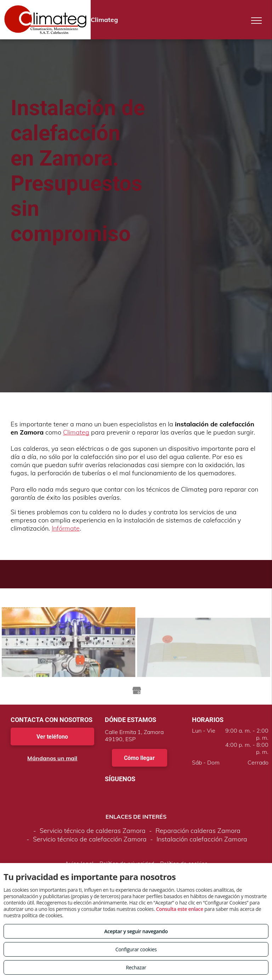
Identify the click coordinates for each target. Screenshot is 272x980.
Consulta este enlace (179, 909)
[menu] (256, 21)
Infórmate (66, 528)
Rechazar (136, 967)
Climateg (76, 432)
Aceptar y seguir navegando (136, 931)
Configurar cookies (136, 949)
